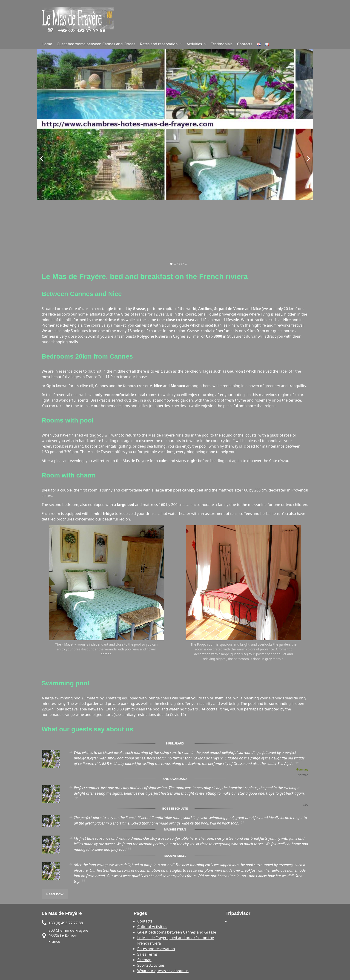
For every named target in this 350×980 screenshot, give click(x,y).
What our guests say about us (163, 971)
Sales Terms (148, 954)
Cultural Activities (152, 927)
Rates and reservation (159, 44)
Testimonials (222, 44)
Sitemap (144, 960)
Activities (194, 44)
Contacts (245, 44)
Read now (55, 894)
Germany (302, 769)
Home (47, 44)
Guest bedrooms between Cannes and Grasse (96, 44)
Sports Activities (151, 965)
